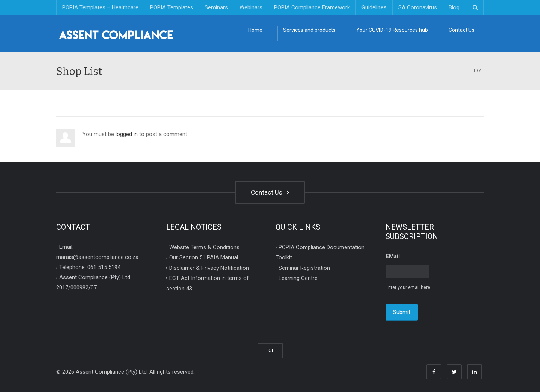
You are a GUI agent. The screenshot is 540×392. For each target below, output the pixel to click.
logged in (127, 134)
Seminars (216, 7)
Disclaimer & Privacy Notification (209, 268)
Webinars (251, 7)
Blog (454, 7)
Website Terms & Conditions (204, 247)
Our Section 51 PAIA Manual (204, 257)
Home (255, 30)
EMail (393, 256)
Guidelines (374, 7)
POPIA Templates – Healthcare (100, 7)
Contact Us (461, 30)
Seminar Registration (304, 268)
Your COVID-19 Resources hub (392, 30)
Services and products (309, 30)
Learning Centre (298, 278)
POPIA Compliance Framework (312, 7)
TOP (270, 350)
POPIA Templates (172, 7)
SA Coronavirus (418, 7)
